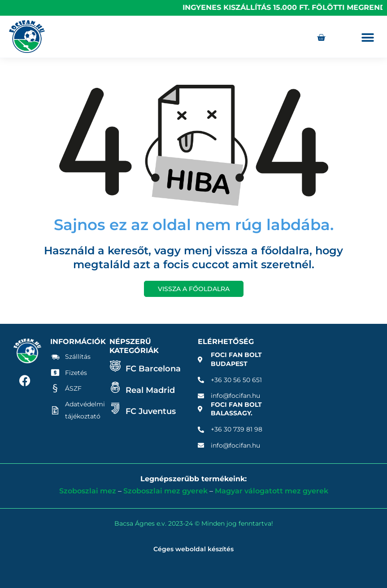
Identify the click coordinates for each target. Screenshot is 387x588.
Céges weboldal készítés (193, 549)
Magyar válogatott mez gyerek (272, 491)
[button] (368, 37)
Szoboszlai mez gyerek (165, 491)
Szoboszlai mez (88, 491)
